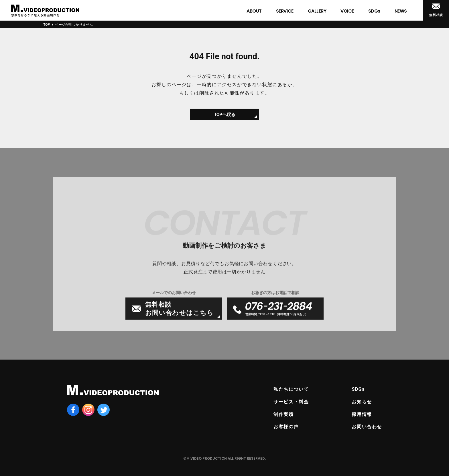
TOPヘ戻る (224, 117)
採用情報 (362, 414)
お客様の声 (286, 427)
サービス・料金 (291, 402)
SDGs (358, 389)
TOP (47, 25)
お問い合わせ (367, 427)
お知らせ (362, 402)
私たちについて (291, 389)
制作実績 (283, 414)
